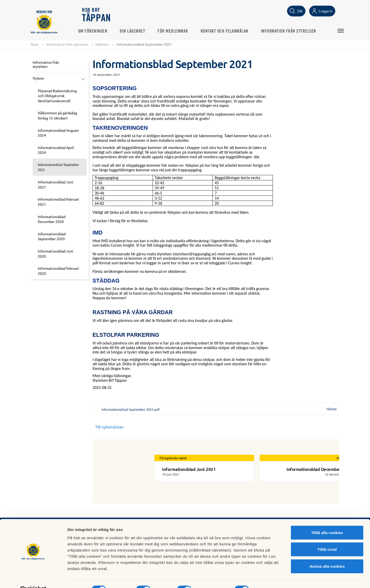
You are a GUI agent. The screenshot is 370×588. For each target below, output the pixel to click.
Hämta (332, 409)
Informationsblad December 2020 (52, 219)
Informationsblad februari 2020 (58, 271)
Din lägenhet (137, 31)
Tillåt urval (327, 538)
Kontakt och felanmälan (229, 31)
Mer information (273, 578)
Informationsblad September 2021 (58, 168)
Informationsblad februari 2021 (58, 202)
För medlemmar (177, 31)
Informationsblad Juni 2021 (55, 185)
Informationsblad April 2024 (56, 150)
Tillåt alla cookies (327, 521)
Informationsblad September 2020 (52, 236)
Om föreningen (97, 31)
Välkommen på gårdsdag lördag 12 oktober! (57, 116)
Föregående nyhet (173, 458)
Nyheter (102, 44)
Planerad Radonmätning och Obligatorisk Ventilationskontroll (57, 96)
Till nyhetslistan (109, 427)
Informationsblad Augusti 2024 (58, 133)
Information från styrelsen (293, 31)
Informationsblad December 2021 (319, 469)
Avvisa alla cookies (327, 554)
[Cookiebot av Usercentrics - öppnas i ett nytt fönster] (33, 578)
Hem (35, 44)
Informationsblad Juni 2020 (55, 254)
